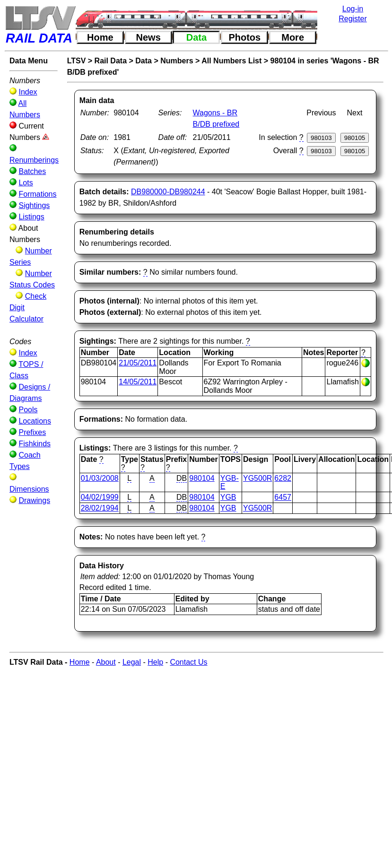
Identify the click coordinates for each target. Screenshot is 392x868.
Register (353, 19)
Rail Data (111, 61)
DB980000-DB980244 (168, 192)
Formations (37, 194)
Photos (244, 37)
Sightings (34, 205)
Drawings (34, 500)
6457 (283, 497)
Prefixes (32, 432)
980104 (202, 478)
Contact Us (188, 662)
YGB (228, 497)
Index (28, 92)
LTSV (77, 61)
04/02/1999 (100, 497)
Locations (35, 421)
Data (196, 37)
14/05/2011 (138, 382)
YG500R (257, 478)
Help (155, 662)
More (293, 37)
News (148, 37)
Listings (31, 217)
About (106, 662)
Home (100, 37)
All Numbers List (231, 61)
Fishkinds (35, 444)
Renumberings (34, 160)
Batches (32, 171)
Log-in (353, 9)
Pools (28, 410)
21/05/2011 (138, 363)
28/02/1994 (100, 508)
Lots (26, 183)
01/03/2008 (100, 478)
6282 (283, 478)
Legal (132, 662)
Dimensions (29, 489)
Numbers (177, 61)
